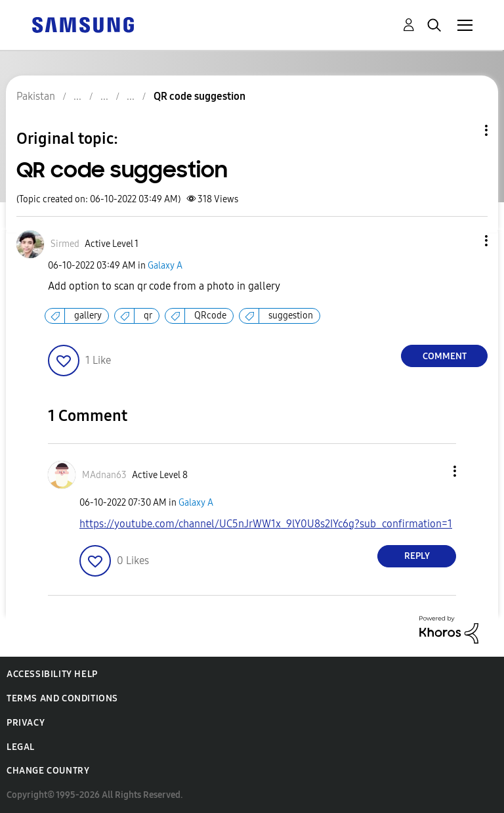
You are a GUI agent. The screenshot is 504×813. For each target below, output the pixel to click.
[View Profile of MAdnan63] (104, 475)
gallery (88, 316)
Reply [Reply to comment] (417, 556)
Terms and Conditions (62, 698)
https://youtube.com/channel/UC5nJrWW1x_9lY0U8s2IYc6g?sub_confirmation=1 (266, 524)
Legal (21, 747)
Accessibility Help (52, 674)
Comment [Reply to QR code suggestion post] (445, 356)
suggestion (291, 316)
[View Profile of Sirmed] (65, 244)
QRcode (210, 316)
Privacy (26, 723)
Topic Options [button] (464, 130)
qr (148, 316)
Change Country (48, 771)
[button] (465, 241)
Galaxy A (165, 266)
